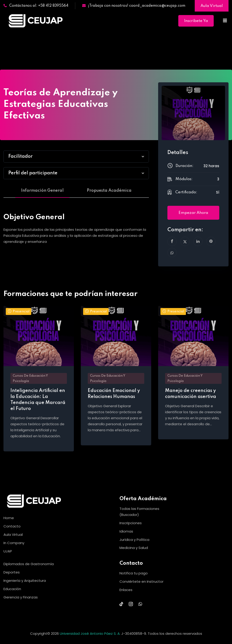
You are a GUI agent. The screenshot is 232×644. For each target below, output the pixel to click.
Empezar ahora (193, 213)
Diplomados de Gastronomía (29, 564)
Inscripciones (131, 523)
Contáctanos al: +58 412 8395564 (36, 6)
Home (9, 518)
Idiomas (126, 531)
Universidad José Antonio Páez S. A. (91, 633)
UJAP (8, 551)
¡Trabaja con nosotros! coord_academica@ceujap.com (134, 6)
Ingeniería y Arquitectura (25, 581)
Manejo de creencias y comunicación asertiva (191, 394)
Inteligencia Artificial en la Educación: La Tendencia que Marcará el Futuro (38, 400)
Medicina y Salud (134, 548)
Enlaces (126, 590)
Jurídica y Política (134, 540)
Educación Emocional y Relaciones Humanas (114, 394)
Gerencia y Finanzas (21, 597)
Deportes (12, 572)
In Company (14, 543)
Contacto (12, 526)
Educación (12, 589)
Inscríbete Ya (196, 21)
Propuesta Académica (109, 191)
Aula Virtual (212, 6)
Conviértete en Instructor (141, 581)
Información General (42, 191)
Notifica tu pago (134, 573)
